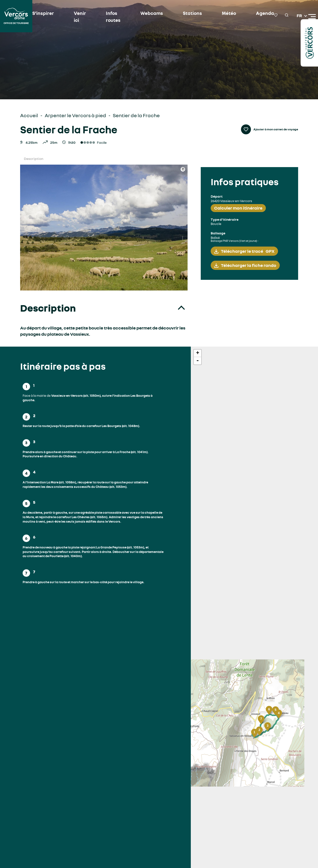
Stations (187, 13)
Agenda (257, 13)
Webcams (147, 13)
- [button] (198, 361)
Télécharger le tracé (248, 251)
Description (34, 159)
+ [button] (198, 353)
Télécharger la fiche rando (249, 265)
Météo (222, 13)
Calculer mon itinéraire (238, 208)
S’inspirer (42, 13)
